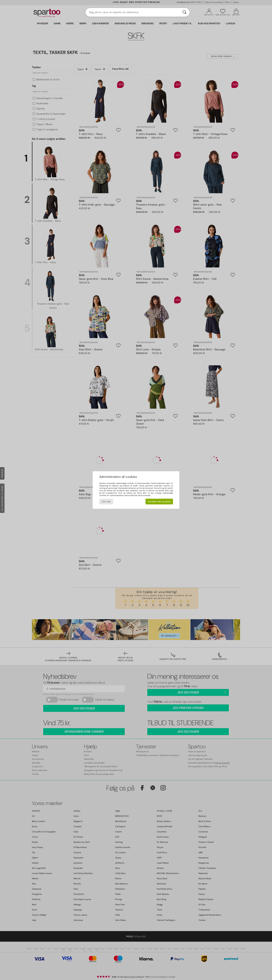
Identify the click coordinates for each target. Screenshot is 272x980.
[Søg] (184, 12)
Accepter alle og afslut (159, 502)
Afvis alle (106, 502)
